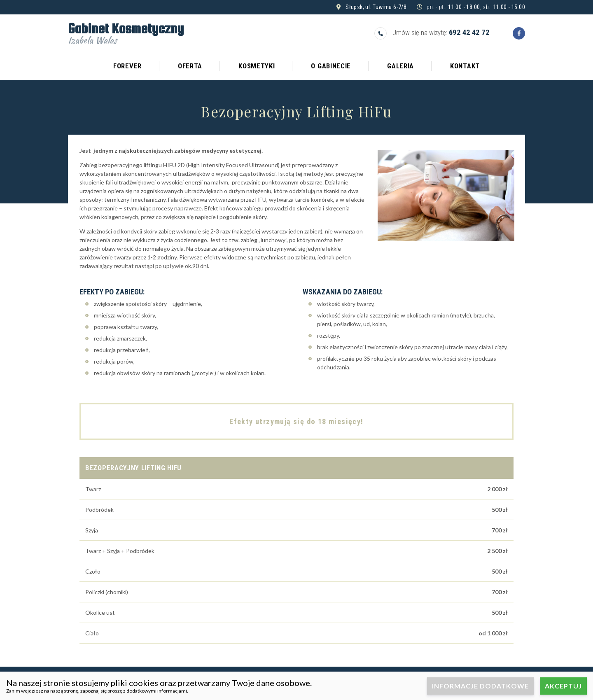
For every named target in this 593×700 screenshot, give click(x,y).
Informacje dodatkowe (480, 686)
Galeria (400, 66)
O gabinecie (331, 66)
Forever (127, 66)
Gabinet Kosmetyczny (126, 32)
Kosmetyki (257, 66)
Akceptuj (563, 686)
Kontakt (465, 66)
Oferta (190, 66)
